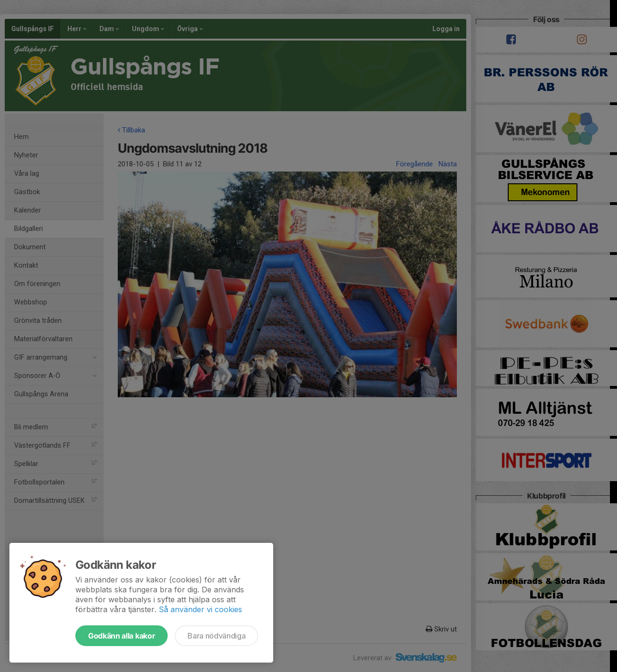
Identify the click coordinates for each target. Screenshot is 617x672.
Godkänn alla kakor (122, 636)
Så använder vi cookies (200, 609)
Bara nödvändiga (216, 636)
